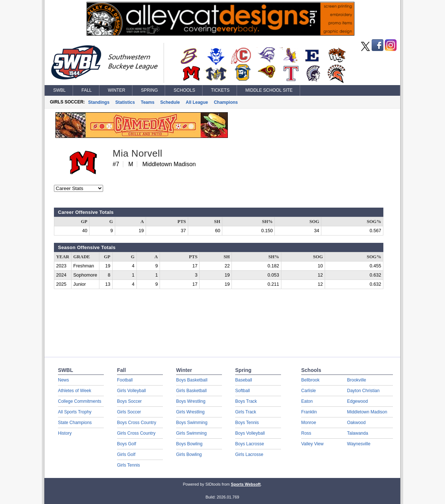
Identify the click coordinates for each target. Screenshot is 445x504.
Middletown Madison (367, 412)
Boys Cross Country (137, 423)
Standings (99, 102)
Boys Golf (127, 444)
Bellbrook (310, 380)
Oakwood (356, 423)
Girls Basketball (191, 391)
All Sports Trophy (75, 412)
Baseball (244, 380)
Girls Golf (126, 454)
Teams (148, 102)
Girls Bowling (189, 454)
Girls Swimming (191, 433)
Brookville (357, 380)
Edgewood (358, 401)
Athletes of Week (75, 391)
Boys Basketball (192, 380)
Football (125, 380)
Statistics (125, 102)
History (65, 433)
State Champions (75, 423)
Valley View (312, 444)
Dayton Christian (363, 391)
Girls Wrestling (190, 412)
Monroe (309, 423)
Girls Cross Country (136, 433)
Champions (226, 102)
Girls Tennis (128, 465)
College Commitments (80, 401)
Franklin (309, 412)
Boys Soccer (129, 401)
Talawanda (358, 433)
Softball (242, 391)
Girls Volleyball (132, 391)
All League (197, 102)
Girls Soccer (129, 412)
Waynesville (359, 444)
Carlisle (309, 391)
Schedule (170, 102)
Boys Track (246, 401)
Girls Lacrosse (249, 454)
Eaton (307, 401)
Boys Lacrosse (250, 444)
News (63, 380)
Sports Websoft (246, 484)
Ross (306, 433)
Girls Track (246, 412)
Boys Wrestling (191, 401)
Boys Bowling (189, 444)
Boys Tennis (247, 423)
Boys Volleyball (250, 433)
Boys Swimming (192, 423)
